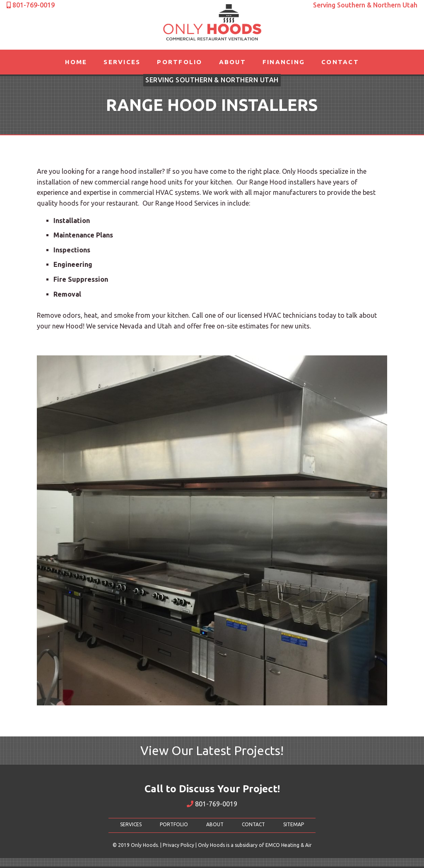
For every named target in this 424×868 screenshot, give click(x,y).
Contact (340, 62)
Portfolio (179, 62)
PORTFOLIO (174, 824)
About (232, 62)
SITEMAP (294, 824)
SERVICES (131, 824)
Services (122, 62)
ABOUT (215, 824)
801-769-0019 (212, 804)
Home (76, 62)
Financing (284, 62)
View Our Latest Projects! (212, 751)
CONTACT (253, 824)
